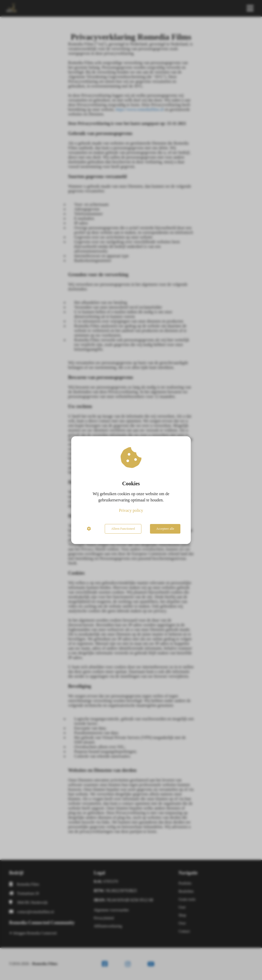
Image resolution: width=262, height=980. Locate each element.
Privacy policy (131, 510)
